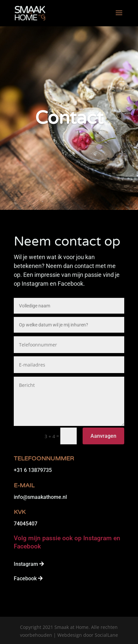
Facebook (25, 578)
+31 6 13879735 (33, 470)
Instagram (26, 564)
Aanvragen (103, 436)
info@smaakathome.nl (40, 497)
